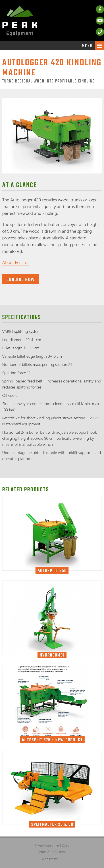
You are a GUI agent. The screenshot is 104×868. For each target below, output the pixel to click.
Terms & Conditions (52, 852)
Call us (100, 32)
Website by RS (52, 859)
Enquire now (21, 280)
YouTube (100, 21)
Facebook (100, 9)
